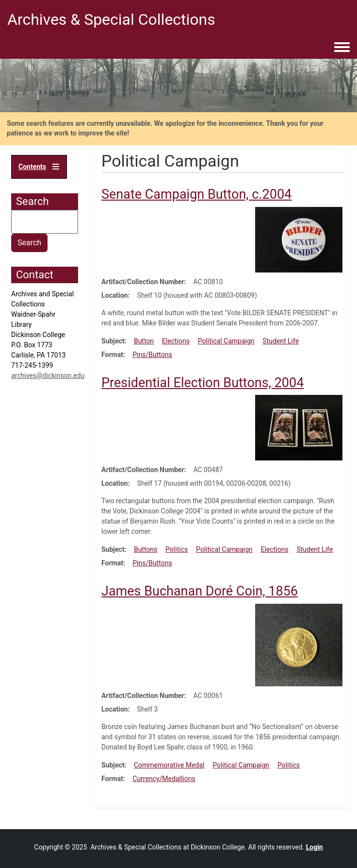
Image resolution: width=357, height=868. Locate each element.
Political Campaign (226, 341)
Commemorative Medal (169, 765)
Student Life (281, 341)
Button (144, 341)
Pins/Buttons (152, 355)
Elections (176, 341)
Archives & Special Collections (111, 19)
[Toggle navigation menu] (342, 48)
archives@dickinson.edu (48, 375)
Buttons (146, 549)
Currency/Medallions (164, 779)
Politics (177, 549)
